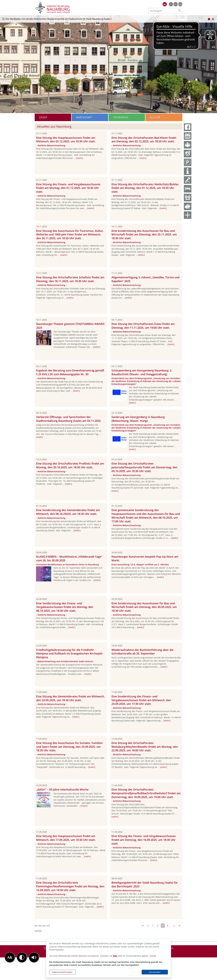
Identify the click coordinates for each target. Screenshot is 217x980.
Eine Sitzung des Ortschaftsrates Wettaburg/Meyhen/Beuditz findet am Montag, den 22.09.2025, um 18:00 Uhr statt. (145, 747)
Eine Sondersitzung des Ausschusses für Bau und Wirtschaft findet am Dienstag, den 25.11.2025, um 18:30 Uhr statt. (144, 235)
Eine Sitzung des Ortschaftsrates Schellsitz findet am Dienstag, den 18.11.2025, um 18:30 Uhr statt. (70, 279)
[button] (34, 957)
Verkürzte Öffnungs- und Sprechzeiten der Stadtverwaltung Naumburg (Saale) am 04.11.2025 (68, 419)
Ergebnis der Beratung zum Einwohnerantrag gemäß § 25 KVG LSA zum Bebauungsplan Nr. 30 (70, 372)
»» (179, 926)
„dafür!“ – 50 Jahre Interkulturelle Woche (62, 789)
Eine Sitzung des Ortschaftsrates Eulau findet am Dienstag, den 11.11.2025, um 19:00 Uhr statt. (143, 326)
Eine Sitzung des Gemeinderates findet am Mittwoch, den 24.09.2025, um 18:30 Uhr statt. (70, 698)
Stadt (43, 117)
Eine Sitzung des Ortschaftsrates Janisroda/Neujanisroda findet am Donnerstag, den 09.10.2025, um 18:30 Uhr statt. (144, 467)
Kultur (155, 117)
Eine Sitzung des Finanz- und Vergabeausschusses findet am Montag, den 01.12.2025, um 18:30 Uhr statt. (68, 188)
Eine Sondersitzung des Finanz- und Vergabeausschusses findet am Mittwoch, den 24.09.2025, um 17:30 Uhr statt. (141, 700)
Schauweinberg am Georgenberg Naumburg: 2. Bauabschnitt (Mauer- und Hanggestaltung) (142, 372)
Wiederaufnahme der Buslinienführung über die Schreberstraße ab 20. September (142, 652)
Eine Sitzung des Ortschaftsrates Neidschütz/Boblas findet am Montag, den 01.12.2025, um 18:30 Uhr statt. (145, 188)
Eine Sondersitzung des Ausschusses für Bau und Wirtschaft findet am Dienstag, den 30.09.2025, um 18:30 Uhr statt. (144, 607)
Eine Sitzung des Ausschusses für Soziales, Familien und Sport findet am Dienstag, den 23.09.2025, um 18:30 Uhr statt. (69, 747)
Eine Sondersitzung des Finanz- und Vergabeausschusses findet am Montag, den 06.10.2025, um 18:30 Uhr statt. (65, 607)
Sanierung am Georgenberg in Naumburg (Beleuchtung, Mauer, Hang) (138, 419)
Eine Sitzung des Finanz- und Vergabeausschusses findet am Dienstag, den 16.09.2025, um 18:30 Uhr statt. (144, 840)
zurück (38, 931)
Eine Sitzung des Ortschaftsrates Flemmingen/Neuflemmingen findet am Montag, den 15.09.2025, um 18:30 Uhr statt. (70, 886)
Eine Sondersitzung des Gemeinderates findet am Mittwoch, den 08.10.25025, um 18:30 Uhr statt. (68, 512)
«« (143, 926)
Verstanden (155, 972)
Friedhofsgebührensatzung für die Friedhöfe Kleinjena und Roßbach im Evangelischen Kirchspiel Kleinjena (69, 654)
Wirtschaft (84, 117)
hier (115, 956)
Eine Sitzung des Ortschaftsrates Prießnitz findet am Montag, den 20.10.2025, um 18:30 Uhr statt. (70, 465)
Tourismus (121, 117)
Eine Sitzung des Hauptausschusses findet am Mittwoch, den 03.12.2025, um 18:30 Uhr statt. (66, 140)
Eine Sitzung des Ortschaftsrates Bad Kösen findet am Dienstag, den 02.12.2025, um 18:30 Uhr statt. (144, 140)
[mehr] (79, 158)
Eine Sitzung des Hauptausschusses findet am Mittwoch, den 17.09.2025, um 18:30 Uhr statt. (66, 838)
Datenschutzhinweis (62, 972)
